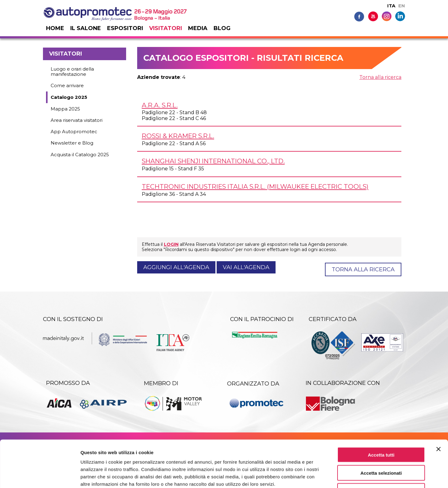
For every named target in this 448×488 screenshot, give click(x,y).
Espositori (125, 28)
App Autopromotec (74, 132)
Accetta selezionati (381, 431)
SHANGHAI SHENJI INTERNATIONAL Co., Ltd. (213, 161)
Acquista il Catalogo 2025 (80, 155)
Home (55, 28)
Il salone (86, 28)
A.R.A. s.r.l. (160, 105)
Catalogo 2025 (69, 97)
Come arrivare (67, 85)
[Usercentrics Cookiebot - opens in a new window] (40, 476)
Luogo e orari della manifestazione (72, 72)
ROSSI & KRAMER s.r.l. (178, 136)
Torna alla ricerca (380, 77)
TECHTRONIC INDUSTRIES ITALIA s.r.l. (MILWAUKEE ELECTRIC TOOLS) (255, 186)
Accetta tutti (381, 413)
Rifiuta (381, 449)
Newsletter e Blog (72, 143)
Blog (222, 28)
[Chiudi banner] (438, 407)
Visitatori (166, 28)
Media (198, 28)
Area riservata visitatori (77, 120)
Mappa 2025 (65, 109)
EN (402, 6)
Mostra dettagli (323, 476)
